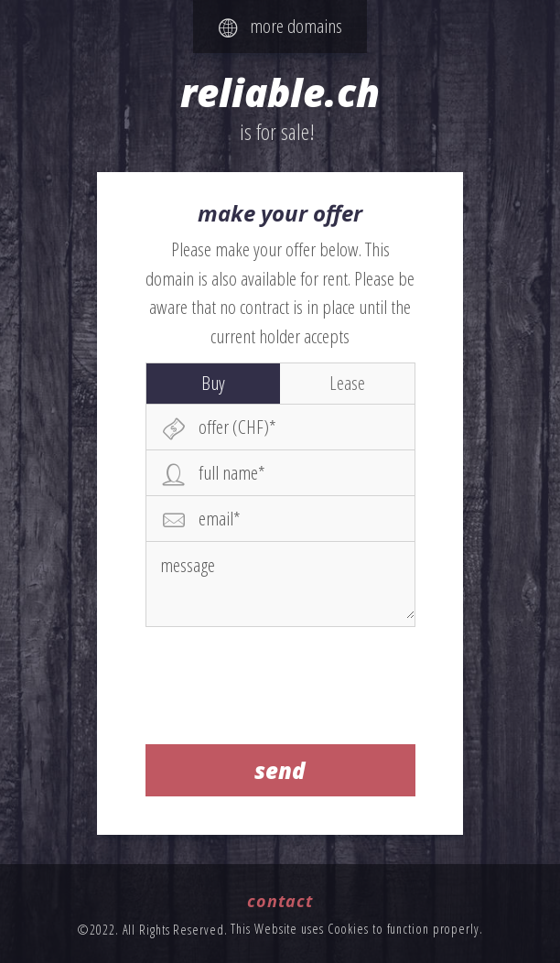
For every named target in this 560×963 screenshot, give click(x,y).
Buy (213, 383)
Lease (347, 383)
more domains (280, 26)
